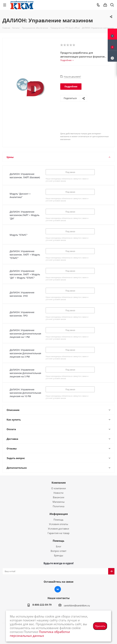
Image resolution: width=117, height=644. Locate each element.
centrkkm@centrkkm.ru (77, 605)
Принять (100, 626)
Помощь (59, 520)
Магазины (59, 502)
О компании (59, 488)
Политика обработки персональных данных (40, 634)
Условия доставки (59, 529)
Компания (59, 483)
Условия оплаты (59, 524)
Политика (59, 506)
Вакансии (59, 497)
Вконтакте (58, 589)
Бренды (59, 555)
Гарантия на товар (59, 533)
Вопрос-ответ (59, 551)
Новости (59, 493)
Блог (59, 546)
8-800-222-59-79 (42, 605)
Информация (59, 514)
